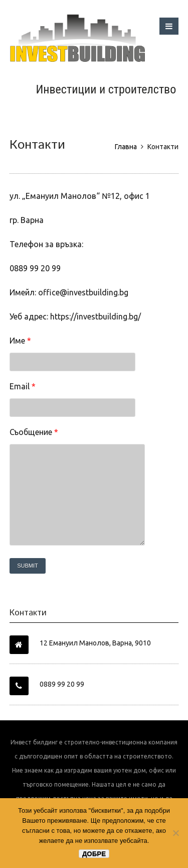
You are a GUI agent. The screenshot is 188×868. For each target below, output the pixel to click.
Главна (126, 147)
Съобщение (34, 432)
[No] (175, 833)
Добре (94, 854)
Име (20, 341)
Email (23, 386)
